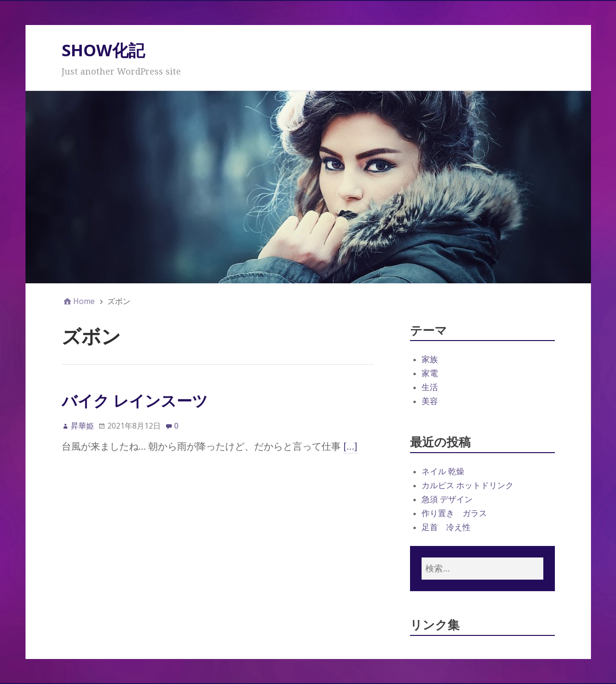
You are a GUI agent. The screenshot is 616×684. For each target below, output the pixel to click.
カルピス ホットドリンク (468, 485)
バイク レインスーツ (135, 400)
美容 (430, 401)
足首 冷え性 (446, 527)
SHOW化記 (103, 50)
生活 (430, 387)
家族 (430, 359)
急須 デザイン (447, 499)
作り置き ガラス (454, 513)
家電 (430, 373)
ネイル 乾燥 (443, 471)
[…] (350, 446)
